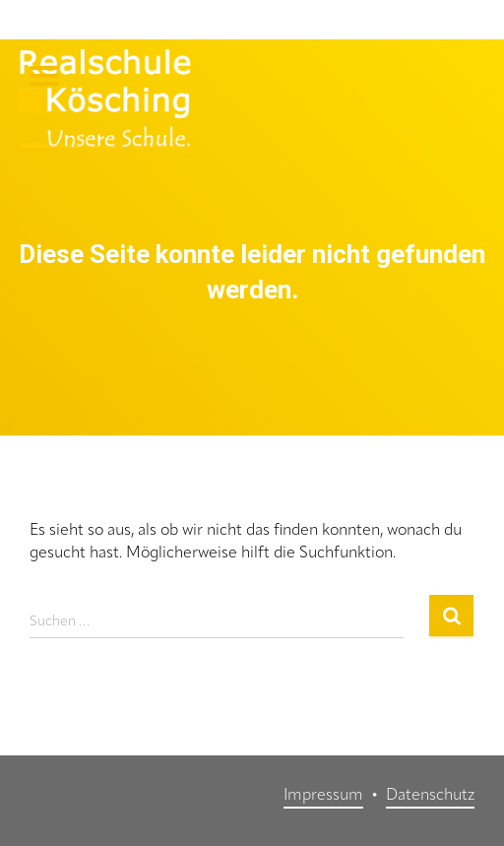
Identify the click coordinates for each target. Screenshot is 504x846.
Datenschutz (430, 796)
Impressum (323, 796)
